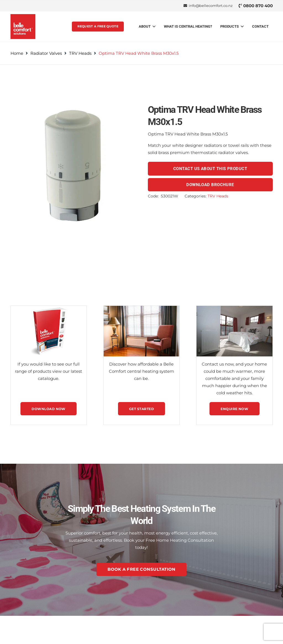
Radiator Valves (46, 53)
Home (17, 53)
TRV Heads (80, 53)
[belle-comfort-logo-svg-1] (23, 27)
